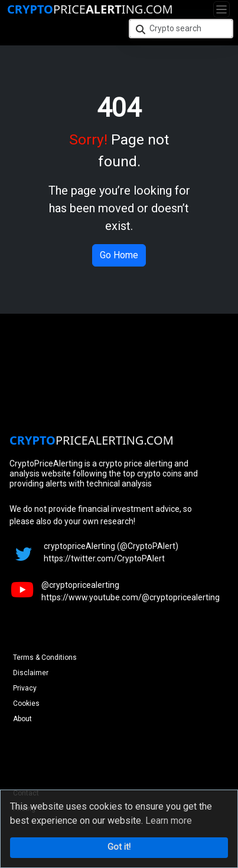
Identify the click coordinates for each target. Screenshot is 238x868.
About (22, 719)
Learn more (169, 821)
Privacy (25, 688)
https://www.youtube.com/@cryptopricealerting (131, 597)
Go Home (119, 255)
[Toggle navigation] (221, 9)
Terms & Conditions (45, 657)
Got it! (119, 847)
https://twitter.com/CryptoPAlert (104, 558)
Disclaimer (31, 673)
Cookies (26, 703)
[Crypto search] (181, 29)
